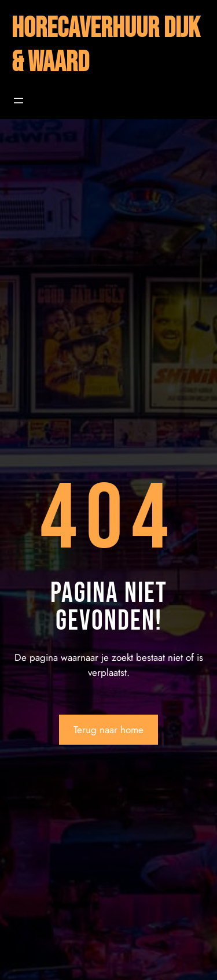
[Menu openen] (19, 101)
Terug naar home (108, 730)
